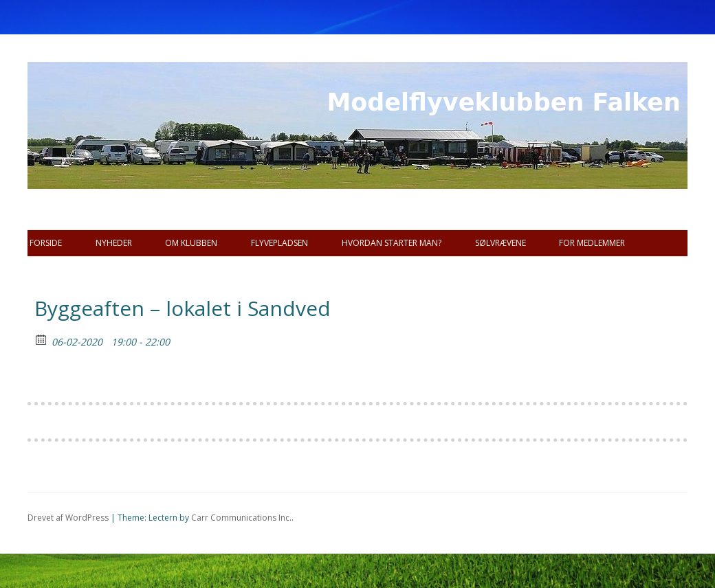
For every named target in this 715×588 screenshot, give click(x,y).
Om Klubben (191, 243)
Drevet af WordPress (68, 518)
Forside (46, 243)
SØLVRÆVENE (500, 243)
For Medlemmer (592, 243)
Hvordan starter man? (392, 243)
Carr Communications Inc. (241, 518)
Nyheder (114, 243)
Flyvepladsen (279, 243)
